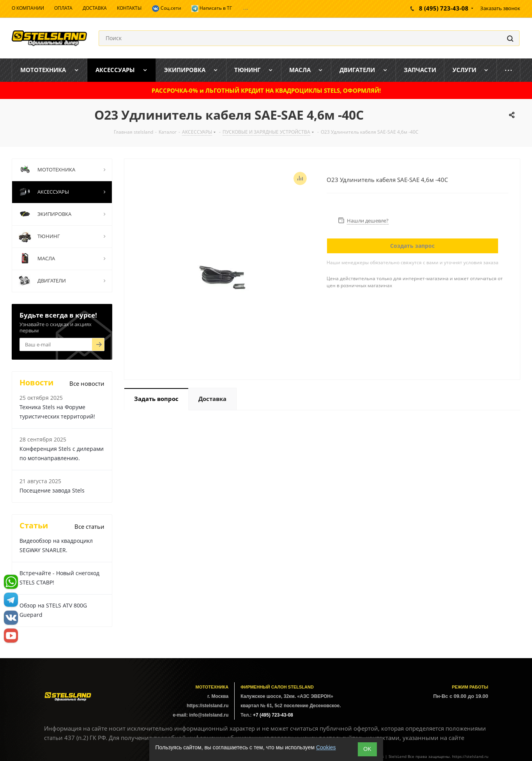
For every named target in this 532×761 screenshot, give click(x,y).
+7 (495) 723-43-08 (273, 715)
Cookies (326, 747)
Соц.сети (166, 9)
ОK (367, 749)
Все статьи (89, 526)
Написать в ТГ (212, 8)
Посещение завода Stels (52, 490)
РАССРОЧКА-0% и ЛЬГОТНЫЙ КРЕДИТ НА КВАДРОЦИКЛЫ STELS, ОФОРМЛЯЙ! (266, 90)
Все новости (87, 383)
